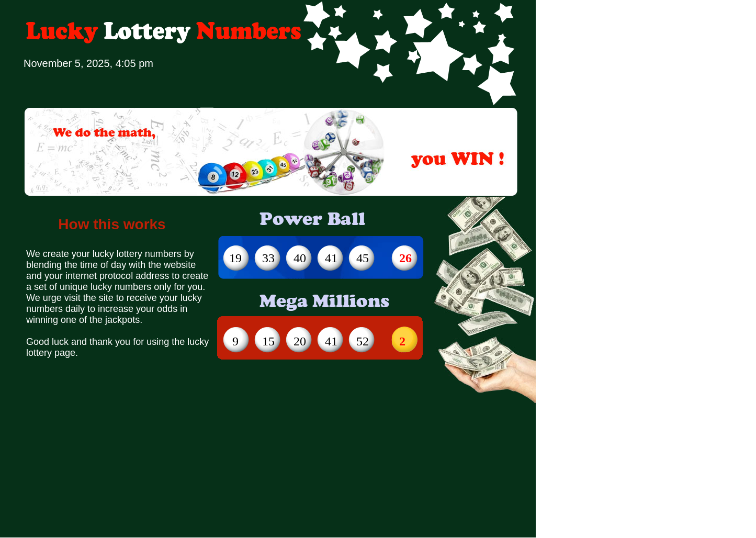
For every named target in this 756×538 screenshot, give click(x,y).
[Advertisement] (214, 402)
